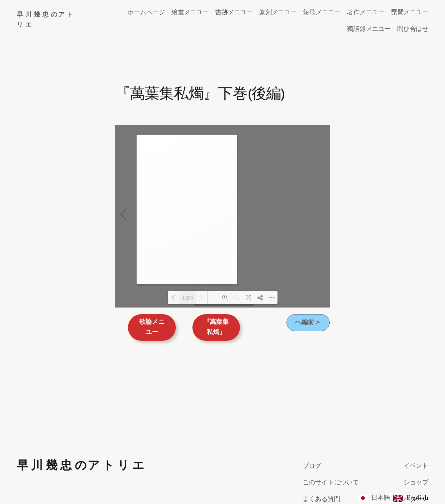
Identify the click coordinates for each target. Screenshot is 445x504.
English (417, 497)
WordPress (418, 484)
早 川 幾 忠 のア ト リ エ (81, 383)
